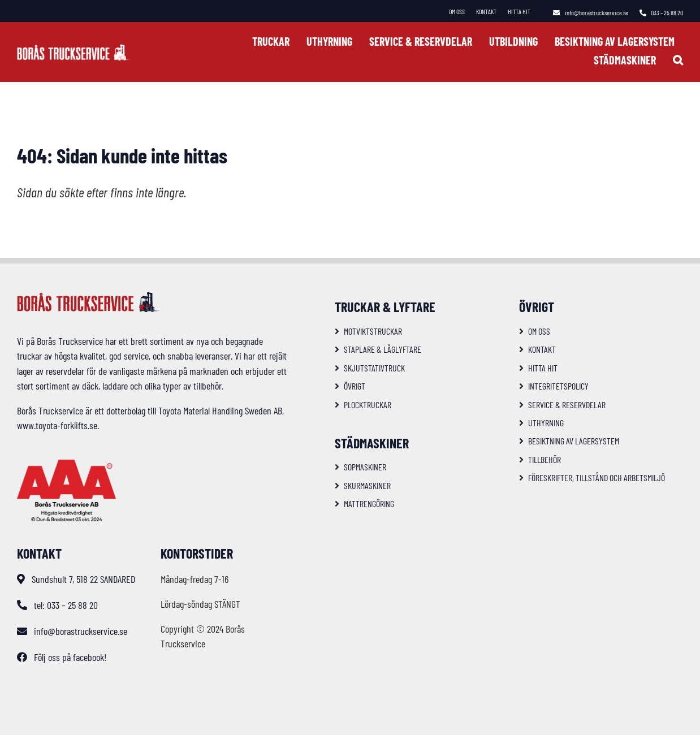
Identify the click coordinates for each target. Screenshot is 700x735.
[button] (678, 60)
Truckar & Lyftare (385, 307)
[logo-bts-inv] (74, 49)
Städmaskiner (372, 443)
